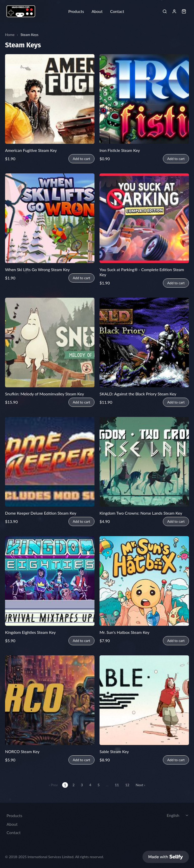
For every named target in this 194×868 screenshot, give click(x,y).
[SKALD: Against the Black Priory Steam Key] (144, 342)
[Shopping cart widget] (184, 11)
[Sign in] (174, 11)
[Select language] (178, 814)
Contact (117, 11)
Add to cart (81, 159)
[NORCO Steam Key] (50, 700)
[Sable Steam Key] (144, 700)
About (97, 11)
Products (76, 11)
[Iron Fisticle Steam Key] (144, 99)
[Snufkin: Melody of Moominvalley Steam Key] (50, 342)
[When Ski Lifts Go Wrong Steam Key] (50, 218)
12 (127, 785)
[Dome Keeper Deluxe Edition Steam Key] (50, 462)
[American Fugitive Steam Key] (50, 99)
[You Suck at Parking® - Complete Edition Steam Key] (144, 218)
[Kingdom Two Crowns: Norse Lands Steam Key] (144, 462)
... (107, 785)
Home (10, 35)
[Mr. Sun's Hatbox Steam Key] (144, 581)
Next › (140, 785)
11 (117, 785)
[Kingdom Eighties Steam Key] (50, 581)
